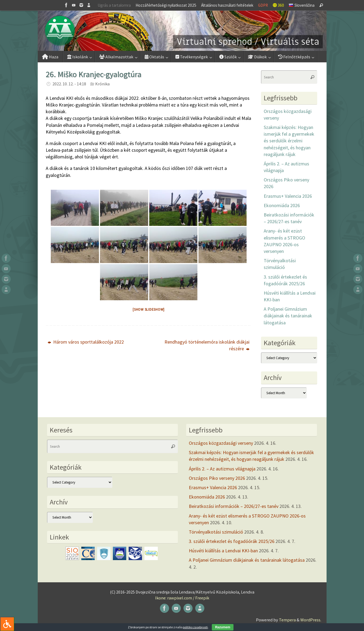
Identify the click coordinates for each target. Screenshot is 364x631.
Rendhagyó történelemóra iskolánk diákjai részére (207, 345)
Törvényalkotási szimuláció (216, 532)
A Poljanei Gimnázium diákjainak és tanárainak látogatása (288, 316)
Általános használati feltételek (227, 5)
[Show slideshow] (149, 309)
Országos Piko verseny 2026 (217, 478)
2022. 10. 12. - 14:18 (69, 84)
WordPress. (311, 620)
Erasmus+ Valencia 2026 (288, 196)
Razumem (223, 627)
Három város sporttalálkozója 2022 (86, 342)
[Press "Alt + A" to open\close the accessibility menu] (7, 624)
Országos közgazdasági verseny (221, 443)
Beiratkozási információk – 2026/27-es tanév (234, 506)
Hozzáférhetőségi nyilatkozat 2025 (166, 5)
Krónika (102, 84)
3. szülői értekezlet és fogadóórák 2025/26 (232, 541)
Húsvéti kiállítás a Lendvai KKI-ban (223, 551)
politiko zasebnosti (195, 627)
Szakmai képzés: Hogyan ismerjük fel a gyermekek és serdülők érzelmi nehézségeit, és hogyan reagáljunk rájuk (289, 141)
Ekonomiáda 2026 (282, 205)
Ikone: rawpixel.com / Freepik (182, 598)
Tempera (287, 620)
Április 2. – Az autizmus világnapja (222, 469)
